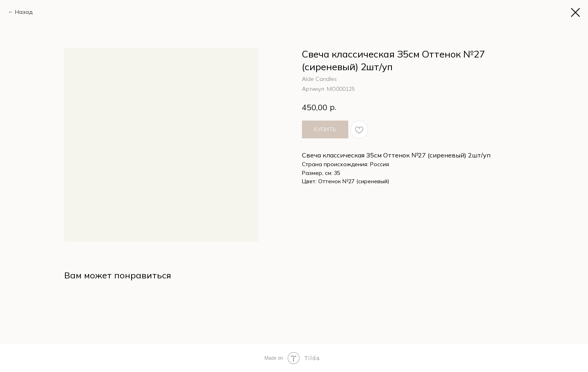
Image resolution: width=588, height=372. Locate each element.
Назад (24, 12)
